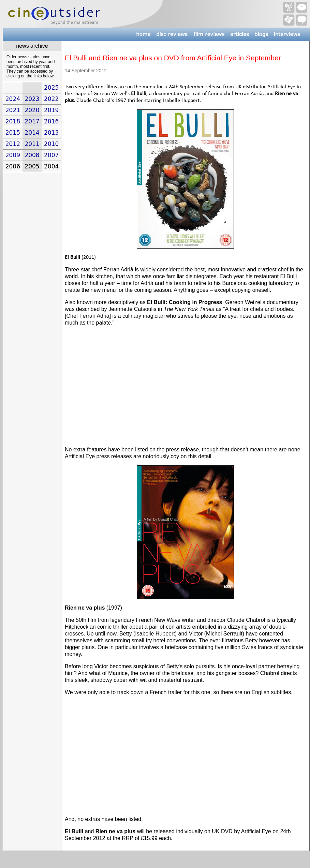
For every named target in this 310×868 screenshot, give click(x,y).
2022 (51, 99)
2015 (13, 133)
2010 (51, 144)
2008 (32, 155)
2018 (13, 121)
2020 (32, 110)
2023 (32, 99)
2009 (13, 155)
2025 (51, 88)
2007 (51, 155)
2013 (51, 133)
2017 (32, 121)
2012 (13, 144)
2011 (32, 144)
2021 (13, 110)
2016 (51, 121)
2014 (32, 133)
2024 (13, 99)
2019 (51, 110)
